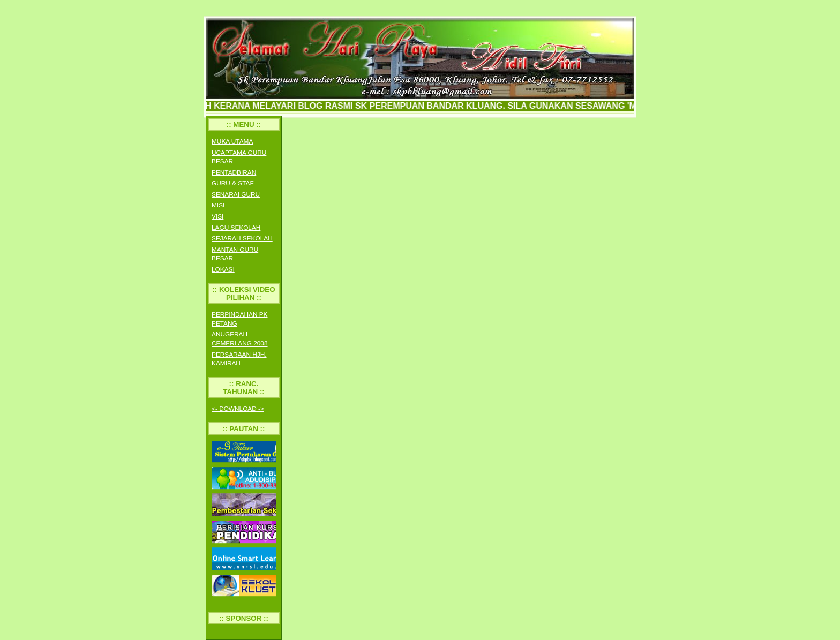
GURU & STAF (233, 183)
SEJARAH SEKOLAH (242, 238)
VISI (217, 216)
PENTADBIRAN (234, 172)
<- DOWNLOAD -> (238, 409)
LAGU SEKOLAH (236, 228)
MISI (218, 205)
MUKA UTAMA (232, 141)
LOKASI (223, 269)
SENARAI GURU (236, 194)
